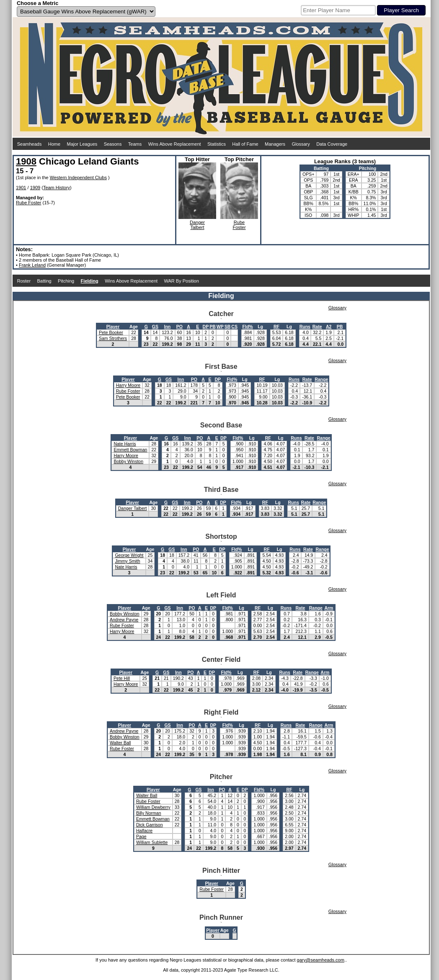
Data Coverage (332, 144)
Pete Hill (122, 678)
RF (276, 327)
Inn (168, 327)
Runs (305, 327)
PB (213, 327)
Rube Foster (29, 203)
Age (134, 327)
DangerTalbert (197, 225)
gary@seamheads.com (321, 960)
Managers (275, 144)
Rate (317, 327)
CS (234, 327)
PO (179, 327)
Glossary (301, 144)
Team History (57, 188)
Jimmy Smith (127, 561)
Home (54, 144)
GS (155, 327)
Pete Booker (111, 332)
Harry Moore (128, 385)
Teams (135, 144)
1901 (21, 188)
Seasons (113, 144)
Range (321, 379)
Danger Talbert (133, 508)
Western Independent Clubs (78, 177)
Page (141, 836)
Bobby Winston (128, 461)
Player (113, 327)
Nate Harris (125, 444)
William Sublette (152, 842)
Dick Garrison (150, 825)
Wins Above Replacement (175, 144)
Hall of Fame (245, 144)
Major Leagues (82, 144)
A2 (329, 327)
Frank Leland (32, 265)
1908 (26, 161)
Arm (329, 608)
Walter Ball (120, 743)
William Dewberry (153, 807)
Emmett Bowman (130, 450)
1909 (35, 188)
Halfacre (144, 831)
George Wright (129, 555)
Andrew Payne (124, 620)
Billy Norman (149, 813)
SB (228, 327)
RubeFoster (239, 225)
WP (220, 327)
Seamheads (30, 144)
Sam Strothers (113, 338)
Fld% (248, 327)
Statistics (217, 144)
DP (206, 327)
